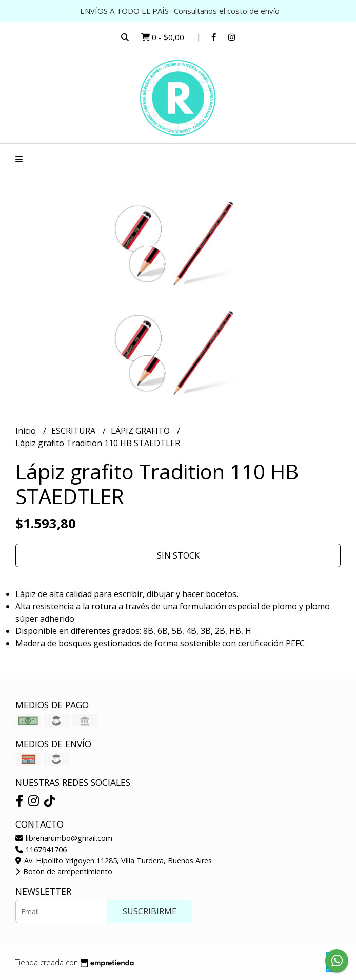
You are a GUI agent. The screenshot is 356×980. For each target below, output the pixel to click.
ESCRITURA (74, 431)
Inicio (27, 431)
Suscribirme (150, 911)
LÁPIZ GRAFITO (141, 431)
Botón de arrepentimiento (64, 871)
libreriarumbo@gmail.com (64, 838)
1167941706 (41, 849)
